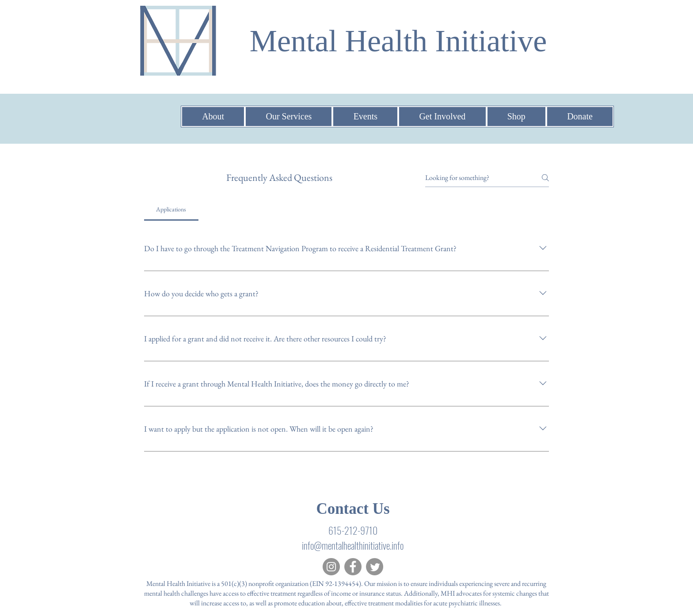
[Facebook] (353, 567)
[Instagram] (331, 567)
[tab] (171, 209)
